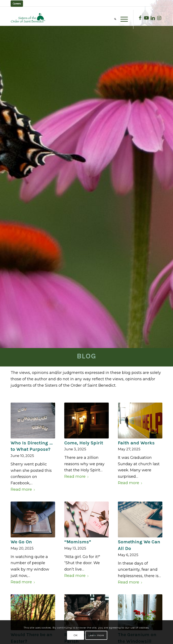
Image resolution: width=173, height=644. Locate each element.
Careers (17, 4)
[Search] (113, 19)
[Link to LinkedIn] (153, 18)
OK (76, 635)
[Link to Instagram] (159, 18)
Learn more (96, 635)
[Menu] (122, 19)
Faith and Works (136, 443)
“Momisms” (78, 542)
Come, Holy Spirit (84, 443)
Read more (23, 489)
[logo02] (28, 18)
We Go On (21, 542)
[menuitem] (113, 19)
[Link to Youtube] (146, 18)
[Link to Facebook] (140, 18)
